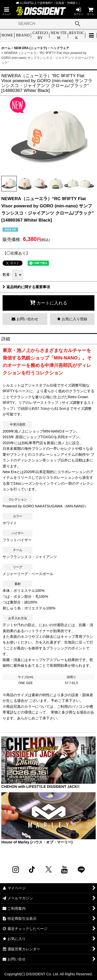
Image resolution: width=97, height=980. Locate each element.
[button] (6, 11)
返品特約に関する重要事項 (26, 287)
